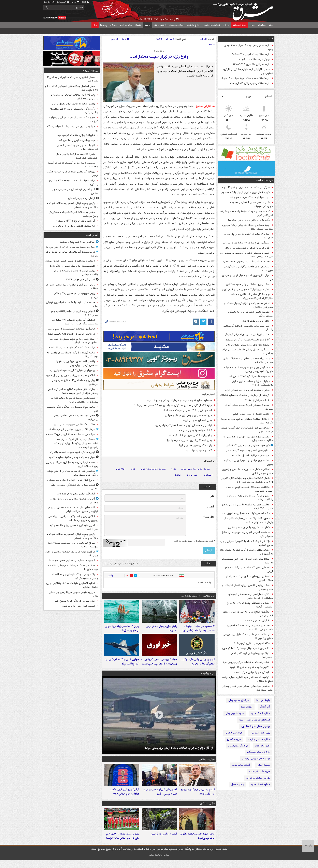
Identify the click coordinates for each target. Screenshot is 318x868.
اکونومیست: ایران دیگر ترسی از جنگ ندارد (72, 266)
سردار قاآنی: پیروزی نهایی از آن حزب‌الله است (70, 430)
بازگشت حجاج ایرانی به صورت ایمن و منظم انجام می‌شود (248, 614)
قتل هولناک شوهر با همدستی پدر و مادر (247, 248)
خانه (271, 25)
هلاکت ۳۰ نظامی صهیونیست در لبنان (74, 425)
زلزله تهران (120, 469)
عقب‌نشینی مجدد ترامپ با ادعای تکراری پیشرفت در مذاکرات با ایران (75, 400)
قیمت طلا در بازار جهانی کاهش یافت (250, 83)
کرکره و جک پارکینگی (258, 752)
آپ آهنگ (265, 707)
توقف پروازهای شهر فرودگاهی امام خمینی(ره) (252, 655)
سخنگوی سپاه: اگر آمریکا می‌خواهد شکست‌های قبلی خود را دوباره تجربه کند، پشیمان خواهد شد (75, 443)
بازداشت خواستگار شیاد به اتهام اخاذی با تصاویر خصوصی (249, 489)
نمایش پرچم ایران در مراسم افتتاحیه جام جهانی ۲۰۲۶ (75, 313)
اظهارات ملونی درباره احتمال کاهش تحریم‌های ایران (77, 147)
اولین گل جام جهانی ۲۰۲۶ (81, 280)
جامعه (148, 25)
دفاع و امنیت (193, 25)
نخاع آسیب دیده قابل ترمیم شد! (252, 643)
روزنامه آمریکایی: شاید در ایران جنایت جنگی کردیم (73, 174)
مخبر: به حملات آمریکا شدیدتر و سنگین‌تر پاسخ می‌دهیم (74, 214)
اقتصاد (138, 25)
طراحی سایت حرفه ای (258, 778)
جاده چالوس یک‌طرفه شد (256, 321)
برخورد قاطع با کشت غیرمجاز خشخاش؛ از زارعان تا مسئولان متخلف (249, 520)
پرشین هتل (237, 785)
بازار (95, 25)
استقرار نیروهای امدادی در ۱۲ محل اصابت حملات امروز (248, 578)
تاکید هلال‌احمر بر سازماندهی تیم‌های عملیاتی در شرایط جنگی (251, 596)
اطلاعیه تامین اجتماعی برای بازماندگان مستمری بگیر (250, 314)
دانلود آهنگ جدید (260, 713)
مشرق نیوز (244, 10)
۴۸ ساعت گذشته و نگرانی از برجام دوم (74, 226)
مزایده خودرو (234, 739)
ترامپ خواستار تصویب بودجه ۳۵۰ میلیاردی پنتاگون (73, 183)
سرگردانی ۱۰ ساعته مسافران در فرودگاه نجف (245, 187)
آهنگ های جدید (241, 765)
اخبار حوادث (192, 475)
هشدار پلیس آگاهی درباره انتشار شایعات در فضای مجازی (247, 587)
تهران (173, 469)
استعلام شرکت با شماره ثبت (254, 720)
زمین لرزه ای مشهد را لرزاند (197, 420)
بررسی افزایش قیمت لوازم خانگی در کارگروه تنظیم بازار (248, 71)
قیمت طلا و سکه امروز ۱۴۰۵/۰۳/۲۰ (250, 54)
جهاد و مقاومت (177, 25)
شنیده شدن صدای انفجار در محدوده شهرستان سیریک (251, 204)
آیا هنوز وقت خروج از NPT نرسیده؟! (75, 221)
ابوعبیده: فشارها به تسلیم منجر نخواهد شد (71, 561)
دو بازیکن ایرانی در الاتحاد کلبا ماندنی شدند (71, 334)
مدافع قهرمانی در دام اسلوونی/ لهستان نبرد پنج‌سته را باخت (73, 545)
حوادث (178, 475)
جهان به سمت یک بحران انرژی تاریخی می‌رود (70, 247)
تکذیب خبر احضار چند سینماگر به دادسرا (248, 451)
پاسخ (110, 576)
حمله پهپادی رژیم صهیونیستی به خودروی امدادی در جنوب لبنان (74, 341)
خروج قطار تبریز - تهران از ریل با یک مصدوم (245, 192)
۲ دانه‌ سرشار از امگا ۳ (257, 400)
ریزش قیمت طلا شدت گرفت (254, 59)
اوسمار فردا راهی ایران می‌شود (79, 606)
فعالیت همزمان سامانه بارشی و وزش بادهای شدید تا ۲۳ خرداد (247, 507)
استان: (268, 97)
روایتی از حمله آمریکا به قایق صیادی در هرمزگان (75, 382)
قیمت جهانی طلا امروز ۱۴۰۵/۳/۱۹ (251, 64)
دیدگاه (113, 25)
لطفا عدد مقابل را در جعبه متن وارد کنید (194, 541)
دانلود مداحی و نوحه (259, 739)
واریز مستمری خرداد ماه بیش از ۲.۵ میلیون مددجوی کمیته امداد (248, 227)
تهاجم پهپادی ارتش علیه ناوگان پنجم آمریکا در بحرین (198, 666)
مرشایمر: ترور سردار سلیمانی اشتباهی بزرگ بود (73, 128)
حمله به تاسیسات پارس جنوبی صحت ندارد (246, 262)
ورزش (226, 25)
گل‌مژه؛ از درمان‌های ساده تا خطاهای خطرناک (245, 395)
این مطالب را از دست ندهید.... (198, 596)
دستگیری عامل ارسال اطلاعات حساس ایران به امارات (248, 352)
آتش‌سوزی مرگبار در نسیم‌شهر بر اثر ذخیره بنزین (248, 462)
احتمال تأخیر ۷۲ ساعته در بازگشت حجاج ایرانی (249, 570)
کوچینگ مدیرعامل (238, 746)
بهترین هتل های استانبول (256, 726)
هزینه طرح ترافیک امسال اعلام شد (251, 456)
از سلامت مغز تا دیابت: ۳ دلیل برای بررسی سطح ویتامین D (248, 636)
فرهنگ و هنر (160, 25)
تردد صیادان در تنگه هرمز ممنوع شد (250, 198)
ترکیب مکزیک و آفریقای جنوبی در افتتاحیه (72, 348)
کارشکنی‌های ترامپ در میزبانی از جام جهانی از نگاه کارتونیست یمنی (73, 473)
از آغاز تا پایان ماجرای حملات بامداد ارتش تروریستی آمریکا (179, 752)
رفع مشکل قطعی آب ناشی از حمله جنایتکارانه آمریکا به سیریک (252, 296)
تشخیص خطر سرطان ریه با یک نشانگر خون (246, 648)
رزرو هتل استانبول (260, 733)
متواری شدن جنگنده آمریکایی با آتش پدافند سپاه (122, 666)
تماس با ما (63, 2)
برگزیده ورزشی (207, 763)
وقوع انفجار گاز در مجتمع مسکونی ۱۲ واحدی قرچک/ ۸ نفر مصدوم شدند (172, 405)
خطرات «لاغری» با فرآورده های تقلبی (249, 527)
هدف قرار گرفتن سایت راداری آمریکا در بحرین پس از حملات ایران (72, 464)
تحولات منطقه (240, 25)
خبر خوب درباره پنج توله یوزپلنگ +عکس (248, 445)
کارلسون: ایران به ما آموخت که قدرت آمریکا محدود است (73, 165)
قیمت (270, 39)
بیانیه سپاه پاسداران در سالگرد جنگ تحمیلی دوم (73, 409)
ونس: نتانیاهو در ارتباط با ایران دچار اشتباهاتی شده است (77, 156)
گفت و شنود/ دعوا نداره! (199, 451)
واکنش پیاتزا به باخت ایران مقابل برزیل (74, 104)
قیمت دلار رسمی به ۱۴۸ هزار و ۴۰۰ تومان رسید (248, 47)
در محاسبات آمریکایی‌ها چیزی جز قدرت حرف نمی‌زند (72, 254)
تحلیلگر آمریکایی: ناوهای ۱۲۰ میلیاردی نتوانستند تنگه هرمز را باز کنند (75, 322)
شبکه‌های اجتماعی (211, 25)
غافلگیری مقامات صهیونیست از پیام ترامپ (71, 329)
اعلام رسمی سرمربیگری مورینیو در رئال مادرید (198, 798)
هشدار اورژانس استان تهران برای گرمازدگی (247, 335)
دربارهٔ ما (49, 2)
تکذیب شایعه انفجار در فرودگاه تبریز (250, 667)
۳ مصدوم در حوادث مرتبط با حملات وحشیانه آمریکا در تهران (247, 213)
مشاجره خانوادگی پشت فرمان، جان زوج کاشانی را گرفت (250, 605)
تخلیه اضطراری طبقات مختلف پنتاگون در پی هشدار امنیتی (72, 585)
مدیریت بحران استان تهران (153, 469)
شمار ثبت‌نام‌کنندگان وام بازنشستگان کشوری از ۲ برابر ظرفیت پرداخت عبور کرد (247, 480)
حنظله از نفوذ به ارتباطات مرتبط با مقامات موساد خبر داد (73, 568)
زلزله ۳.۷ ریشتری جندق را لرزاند (194, 445)
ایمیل (211, 507)
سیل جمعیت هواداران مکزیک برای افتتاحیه (72, 457)
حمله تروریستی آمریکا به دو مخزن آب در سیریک (249, 407)
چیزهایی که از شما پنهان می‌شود (77, 242)
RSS (86, 2)
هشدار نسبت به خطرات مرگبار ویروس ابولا (246, 662)
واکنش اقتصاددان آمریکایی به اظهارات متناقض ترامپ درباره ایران (76, 363)
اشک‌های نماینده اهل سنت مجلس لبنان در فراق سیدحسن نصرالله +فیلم (73, 509)
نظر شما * (208, 517)
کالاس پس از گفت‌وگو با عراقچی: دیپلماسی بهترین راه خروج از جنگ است (73, 518)
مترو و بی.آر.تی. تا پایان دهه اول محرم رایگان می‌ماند (250, 498)
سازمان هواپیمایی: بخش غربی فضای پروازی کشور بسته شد (247, 688)
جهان (252, 25)
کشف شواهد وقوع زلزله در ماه (195, 430)
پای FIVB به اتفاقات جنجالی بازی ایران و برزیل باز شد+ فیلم (74, 97)
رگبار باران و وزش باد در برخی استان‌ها (248, 220)
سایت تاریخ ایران (235, 713)
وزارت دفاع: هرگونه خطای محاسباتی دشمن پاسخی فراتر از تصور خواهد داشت (73, 391)
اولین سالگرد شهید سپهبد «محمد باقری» (73, 452)
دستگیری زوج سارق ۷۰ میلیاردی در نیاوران (246, 243)
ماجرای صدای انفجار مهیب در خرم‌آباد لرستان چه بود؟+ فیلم (179, 400)
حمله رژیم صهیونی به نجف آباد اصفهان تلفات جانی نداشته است (250, 628)
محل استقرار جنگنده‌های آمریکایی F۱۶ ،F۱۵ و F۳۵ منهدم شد (72, 88)
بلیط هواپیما (263, 700)
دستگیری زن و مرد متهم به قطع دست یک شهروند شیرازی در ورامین (249, 369)
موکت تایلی (263, 765)
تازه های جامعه (264, 180)
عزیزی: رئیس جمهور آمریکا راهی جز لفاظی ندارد (74, 594)
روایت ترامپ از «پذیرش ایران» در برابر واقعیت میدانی (76, 273)
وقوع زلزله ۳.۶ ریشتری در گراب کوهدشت (189, 436)
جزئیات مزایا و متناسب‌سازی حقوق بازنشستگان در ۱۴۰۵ (252, 383)
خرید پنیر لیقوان (234, 733)
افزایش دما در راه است (257, 621)
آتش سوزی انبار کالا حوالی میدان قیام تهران (246, 289)
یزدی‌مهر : (159, 51)
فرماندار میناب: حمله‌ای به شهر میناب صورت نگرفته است (247, 421)
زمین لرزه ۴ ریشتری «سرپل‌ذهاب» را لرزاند (188, 440)
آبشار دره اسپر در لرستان (164, 842)
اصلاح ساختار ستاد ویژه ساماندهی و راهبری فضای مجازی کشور (247, 471)
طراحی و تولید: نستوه (159, 863)
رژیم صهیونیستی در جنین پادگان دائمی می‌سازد (75, 295)
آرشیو (76, 2)
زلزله (133, 469)
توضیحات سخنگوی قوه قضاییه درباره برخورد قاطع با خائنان (247, 679)
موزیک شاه (247, 707)
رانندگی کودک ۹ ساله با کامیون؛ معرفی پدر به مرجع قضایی (246, 543)
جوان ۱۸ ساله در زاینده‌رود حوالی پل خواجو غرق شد (248, 236)
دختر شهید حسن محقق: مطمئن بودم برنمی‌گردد (197, 844)
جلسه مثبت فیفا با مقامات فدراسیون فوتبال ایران (72, 304)
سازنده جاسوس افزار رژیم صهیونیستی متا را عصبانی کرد (247, 534)
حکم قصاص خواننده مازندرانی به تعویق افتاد (245, 513)
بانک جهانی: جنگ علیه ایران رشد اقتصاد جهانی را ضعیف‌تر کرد (75, 576)
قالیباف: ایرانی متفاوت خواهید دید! (76, 135)
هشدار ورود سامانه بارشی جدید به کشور (248, 284)
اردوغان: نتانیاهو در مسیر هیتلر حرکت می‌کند (70, 261)
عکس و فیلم (126, 25)
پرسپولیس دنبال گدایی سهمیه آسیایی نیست (71, 370)
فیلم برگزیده (208, 677)
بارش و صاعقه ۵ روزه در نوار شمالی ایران (247, 390)
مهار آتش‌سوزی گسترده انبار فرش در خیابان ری (247, 277)
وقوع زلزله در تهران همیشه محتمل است (159, 57)
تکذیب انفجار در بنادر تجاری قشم (251, 414)
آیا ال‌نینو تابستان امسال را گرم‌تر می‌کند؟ (247, 340)
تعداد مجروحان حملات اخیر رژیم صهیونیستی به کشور (247, 561)
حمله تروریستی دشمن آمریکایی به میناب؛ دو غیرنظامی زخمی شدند (247, 255)
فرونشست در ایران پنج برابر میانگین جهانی (189, 415)
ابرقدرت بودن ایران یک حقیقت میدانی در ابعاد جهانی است (72, 554)
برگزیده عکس (207, 809)
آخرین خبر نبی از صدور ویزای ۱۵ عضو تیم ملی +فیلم (160, 798)
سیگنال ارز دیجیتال (239, 700)
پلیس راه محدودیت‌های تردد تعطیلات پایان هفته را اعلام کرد (248, 361)
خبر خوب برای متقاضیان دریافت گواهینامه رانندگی (248, 328)
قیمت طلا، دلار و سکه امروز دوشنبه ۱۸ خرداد (245, 78)
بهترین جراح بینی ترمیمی (256, 759)
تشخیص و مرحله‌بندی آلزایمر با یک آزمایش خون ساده (248, 269)
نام (212, 497)
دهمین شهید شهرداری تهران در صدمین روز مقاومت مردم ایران (248, 439)
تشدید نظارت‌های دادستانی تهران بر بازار (248, 345)
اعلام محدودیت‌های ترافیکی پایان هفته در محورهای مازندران (248, 305)
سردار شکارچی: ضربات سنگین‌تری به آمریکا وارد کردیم (73, 79)
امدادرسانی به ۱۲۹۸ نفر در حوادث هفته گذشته (186, 410)
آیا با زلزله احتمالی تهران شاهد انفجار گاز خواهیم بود (183, 425)
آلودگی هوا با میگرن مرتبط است (252, 672)
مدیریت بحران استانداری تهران (196, 469)
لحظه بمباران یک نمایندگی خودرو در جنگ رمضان (74, 487)
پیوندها (104, 25)
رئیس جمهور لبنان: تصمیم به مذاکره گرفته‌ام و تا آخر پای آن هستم (73, 205)
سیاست (262, 25)
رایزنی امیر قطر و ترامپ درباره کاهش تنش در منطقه (72, 287)
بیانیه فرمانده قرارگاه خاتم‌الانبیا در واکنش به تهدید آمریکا (72, 355)
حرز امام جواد (262, 746)
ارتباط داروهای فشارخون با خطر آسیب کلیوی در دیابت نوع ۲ (247, 430)
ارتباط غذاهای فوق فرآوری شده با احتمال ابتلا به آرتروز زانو (247, 552)
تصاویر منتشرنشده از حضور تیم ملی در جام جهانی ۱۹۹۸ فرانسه (123, 844)
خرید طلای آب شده (259, 772)
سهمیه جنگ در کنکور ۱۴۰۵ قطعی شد (249, 376)
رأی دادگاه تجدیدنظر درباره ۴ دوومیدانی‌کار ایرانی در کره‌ (74, 111)
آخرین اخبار (92, 235)
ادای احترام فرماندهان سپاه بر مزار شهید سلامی (75, 191)
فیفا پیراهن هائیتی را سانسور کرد (77, 140)
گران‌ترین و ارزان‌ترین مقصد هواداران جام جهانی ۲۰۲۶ (125, 798)
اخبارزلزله (208, 475)
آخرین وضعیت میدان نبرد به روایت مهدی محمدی (74, 501)
